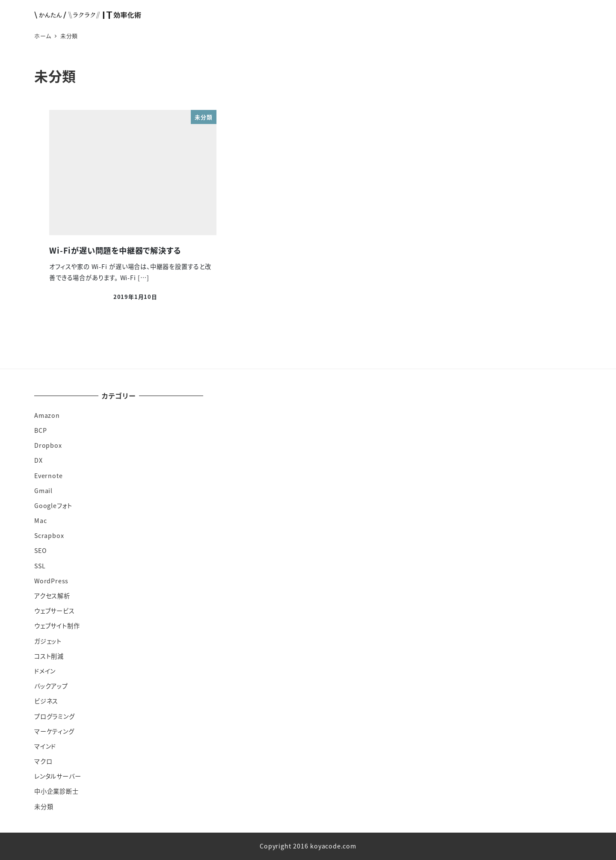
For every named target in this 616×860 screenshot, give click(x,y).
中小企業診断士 (56, 791)
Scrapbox (49, 535)
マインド (45, 746)
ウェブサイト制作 (57, 626)
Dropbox (48, 445)
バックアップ (51, 686)
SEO (40, 550)
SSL (40, 566)
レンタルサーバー (58, 776)
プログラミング (55, 716)
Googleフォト (53, 505)
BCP (40, 430)
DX (38, 460)
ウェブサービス (55, 611)
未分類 (44, 807)
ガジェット (48, 641)
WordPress (51, 581)
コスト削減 (49, 656)
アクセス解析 (52, 596)
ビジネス (46, 701)
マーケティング (54, 731)
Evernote (48, 476)
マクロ (43, 761)
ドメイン (45, 671)
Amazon (47, 415)
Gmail (43, 491)
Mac (40, 520)
